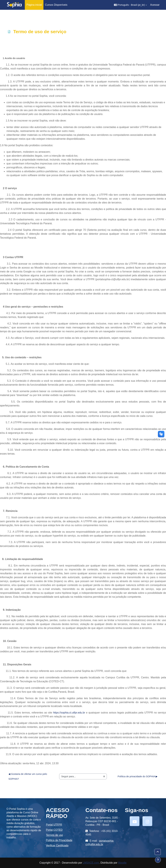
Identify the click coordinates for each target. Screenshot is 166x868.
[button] (130, 5)
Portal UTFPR (54, 825)
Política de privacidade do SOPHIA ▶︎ (138, 776)
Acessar (155, 5)
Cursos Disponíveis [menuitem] (56, 5)
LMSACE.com (91, 863)
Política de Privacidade (59, 840)
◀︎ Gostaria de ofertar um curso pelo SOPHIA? (28, 776)
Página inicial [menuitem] (34, 5)
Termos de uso (55, 835)
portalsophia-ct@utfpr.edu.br (100, 843)
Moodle (122, 863)
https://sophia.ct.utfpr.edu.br (69, 713)
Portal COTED (54, 830)
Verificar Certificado (57, 845)
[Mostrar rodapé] (158, 860)
